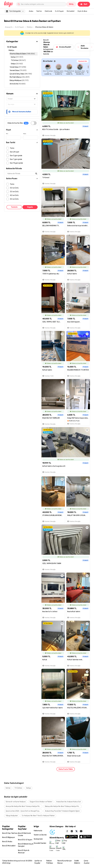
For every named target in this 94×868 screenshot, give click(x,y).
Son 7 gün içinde (16, 159)
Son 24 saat (15, 152)
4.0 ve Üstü (14, 195)
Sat (84, 4)
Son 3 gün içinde (16, 156)
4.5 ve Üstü (14, 199)
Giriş (71, 4)
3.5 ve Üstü (14, 192)
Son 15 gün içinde (16, 163)
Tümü (12, 148)
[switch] (34, 123)
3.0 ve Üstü (14, 188)
